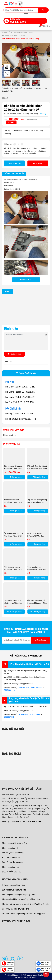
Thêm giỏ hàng (14, 164)
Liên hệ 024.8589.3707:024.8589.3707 (22, 821)
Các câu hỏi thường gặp (12, 862)
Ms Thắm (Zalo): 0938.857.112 (21, 419)
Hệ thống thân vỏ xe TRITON (13, 36)
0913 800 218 (23, 687)
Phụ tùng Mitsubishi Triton (23, 32)
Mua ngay (38, 164)
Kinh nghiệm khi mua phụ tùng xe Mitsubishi (21, 899)
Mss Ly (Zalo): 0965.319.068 (19, 414)
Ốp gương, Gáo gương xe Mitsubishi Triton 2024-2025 (14, 536)
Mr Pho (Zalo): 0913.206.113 (20, 402)
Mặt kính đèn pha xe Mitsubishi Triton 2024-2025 (13, 570)
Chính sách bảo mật (11, 867)
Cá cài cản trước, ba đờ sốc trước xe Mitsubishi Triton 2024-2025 (13, 603)
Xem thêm (26, 280)
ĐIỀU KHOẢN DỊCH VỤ (12, 872)
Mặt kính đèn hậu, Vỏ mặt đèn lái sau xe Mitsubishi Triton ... (37, 469)
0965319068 (35, 714)
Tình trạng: (34, 114)
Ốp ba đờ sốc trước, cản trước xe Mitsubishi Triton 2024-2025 (37, 603)
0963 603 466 (37, 687)
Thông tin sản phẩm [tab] (14, 174)
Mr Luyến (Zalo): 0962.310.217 (21, 397)
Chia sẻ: (5, 98)
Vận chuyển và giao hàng (13, 853)
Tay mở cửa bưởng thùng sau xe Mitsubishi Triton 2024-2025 (37, 502)
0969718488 (23, 714)
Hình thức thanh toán (11, 858)
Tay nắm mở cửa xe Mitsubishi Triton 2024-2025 (13, 502)
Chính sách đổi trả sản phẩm (14, 843)
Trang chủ (6, 32)
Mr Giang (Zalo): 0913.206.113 (20, 392)
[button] (47, 61)
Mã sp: (7, 114)
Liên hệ (11, 122)
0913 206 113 (9, 690)
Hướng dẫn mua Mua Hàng (14, 885)
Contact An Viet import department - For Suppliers (24, 914)
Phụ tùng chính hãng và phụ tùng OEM (19, 895)
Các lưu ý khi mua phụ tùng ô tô (16, 909)
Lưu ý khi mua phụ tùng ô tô (14, 890)
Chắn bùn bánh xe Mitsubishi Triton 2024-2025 (37, 570)
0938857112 (9, 717)
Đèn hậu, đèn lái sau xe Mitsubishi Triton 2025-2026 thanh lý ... (13, 469)
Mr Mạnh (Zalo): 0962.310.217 (20, 387)
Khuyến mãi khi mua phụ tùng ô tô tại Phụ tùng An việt (25, 904)
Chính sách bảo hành (11, 848)
